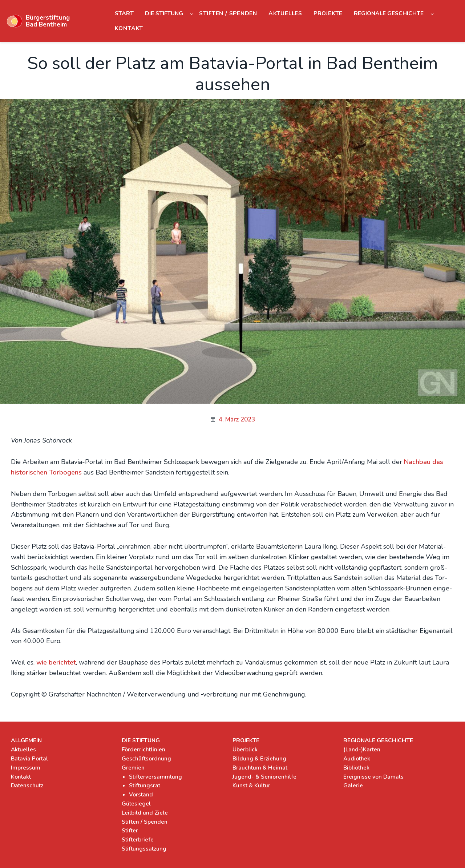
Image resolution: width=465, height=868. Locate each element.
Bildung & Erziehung (259, 758)
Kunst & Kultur (251, 785)
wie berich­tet (56, 662)
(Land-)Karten (362, 749)
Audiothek (357, 758)
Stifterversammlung (155, 777)
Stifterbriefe (138, 839)
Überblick (245, 749)
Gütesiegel (136, 804)
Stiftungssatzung (144, 849)
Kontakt (21, 777)
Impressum (26, 768)
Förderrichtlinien (143, 749)
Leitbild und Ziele (145, 813)
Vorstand (141, 794)
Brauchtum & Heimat (260, 768)
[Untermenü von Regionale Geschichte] (432, 14)
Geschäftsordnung (146, 758)
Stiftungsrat (145, 785)
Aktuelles (23, 749)
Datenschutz (27, 785)
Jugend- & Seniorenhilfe (264, 777)
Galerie (353, 785)
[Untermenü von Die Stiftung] (192, 14)
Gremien (133, 768)
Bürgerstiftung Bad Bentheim (48, 21)
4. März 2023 (237, 419)
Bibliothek (356, 768)
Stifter (130, 830)
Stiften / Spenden (145, 822)
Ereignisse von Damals (373, 777)
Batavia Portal (29, 758)
